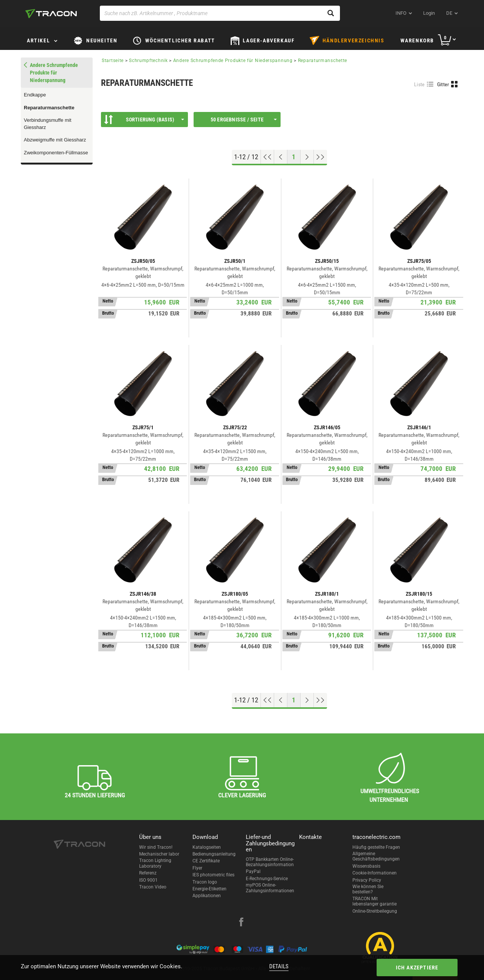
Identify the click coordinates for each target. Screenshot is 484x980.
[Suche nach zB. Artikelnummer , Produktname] (220, 13)
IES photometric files (213, 875)
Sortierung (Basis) (144, 120)
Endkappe (35, 95)
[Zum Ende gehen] (320, 157)
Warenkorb (417, 40)
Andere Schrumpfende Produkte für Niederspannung (233, 61)
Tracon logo (205, 882)
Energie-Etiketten (209, 889)
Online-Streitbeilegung (375, 911)
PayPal (253, 871)
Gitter (443, 84)
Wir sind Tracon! (156, 847)
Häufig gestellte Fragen (376, 847)
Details (279, 966)
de (449, 13)
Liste (420, 84)
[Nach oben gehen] (268, 157)
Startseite (113, 61)
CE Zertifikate (206, 861)
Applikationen (207, 896)
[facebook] (241, 923)
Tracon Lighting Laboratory (155, 863)
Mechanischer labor (159, 854)
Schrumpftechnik (148, 61)
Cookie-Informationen (375, 873)
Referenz (148, 873)
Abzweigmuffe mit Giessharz (55, 140)
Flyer (197, 868)
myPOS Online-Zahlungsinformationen (270, 888)
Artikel (38, 40)
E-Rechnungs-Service (267, 879)
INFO (401, 13)
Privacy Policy (367, 880)
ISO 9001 (148, 880)
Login (429, 13)
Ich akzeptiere (417, 968)
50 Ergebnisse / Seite (244, 120)
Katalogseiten (207, 847)
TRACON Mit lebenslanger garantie (375, 901)
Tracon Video (153, 887)
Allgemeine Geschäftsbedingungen (376, 856)
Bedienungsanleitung (214, 854)
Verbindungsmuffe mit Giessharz (48, 124)
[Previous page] (281, 157)
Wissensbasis (366, 866)
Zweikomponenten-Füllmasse (56, 153)
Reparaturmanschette (49, 108)
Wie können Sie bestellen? (368, 889)
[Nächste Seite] (307, 157)
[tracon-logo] (51, 14)
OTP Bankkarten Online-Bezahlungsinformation (270, 862)
